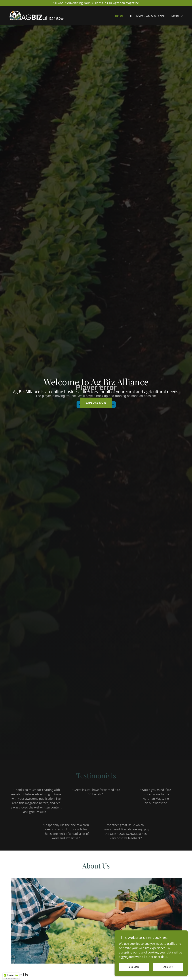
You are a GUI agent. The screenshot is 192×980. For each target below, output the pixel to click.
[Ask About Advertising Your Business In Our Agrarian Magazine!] (96, 3)
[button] (177, 16)
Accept (168, 967)
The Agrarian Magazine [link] (148, 16)
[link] (37, 15)
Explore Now (96, 403)
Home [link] (119, 16)
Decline (134, 967)
